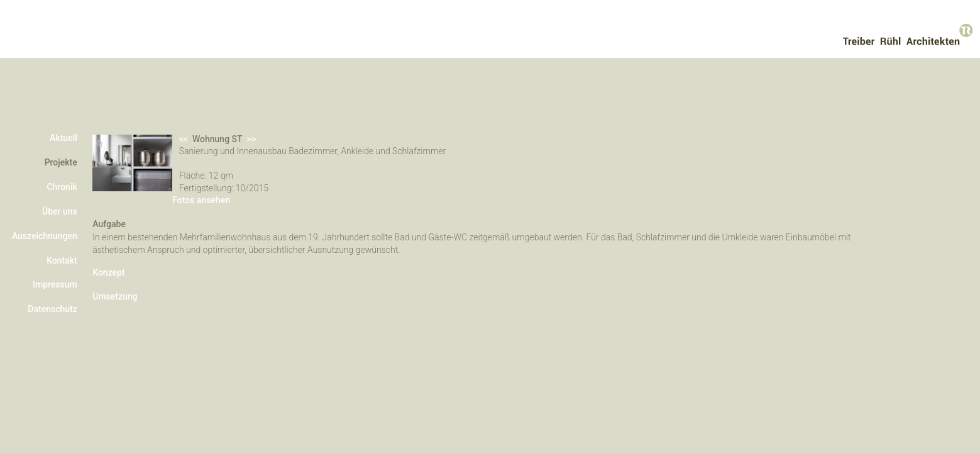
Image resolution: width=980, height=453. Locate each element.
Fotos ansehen (220, 236)
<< (355, 127)
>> (428, 127)
